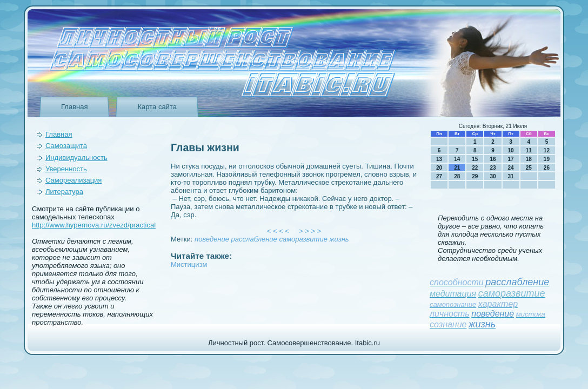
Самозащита (66, 146)
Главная (74, 107)
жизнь (339, 239)
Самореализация (73, 180)
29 (475, 176)
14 (457, 159)
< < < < (278, 231)
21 (457, 168)
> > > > (310, 231)
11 (529, 150)
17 (511, 159)
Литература (64, 192)
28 (457, 176)
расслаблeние (254, 239)
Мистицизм (189, 264)
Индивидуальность (76, 157)
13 (439, 159)
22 (475, 168)
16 (493, 159)
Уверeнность (66, 169)
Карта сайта (157, 107)
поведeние (212, 239)
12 (547, 150)
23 (493, 168)
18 (529, 159)
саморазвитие (303, 239)
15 (475, 159)
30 (493, 176)
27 (439, 176)
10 (511, 150)
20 (439, 168)
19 (547, 159)
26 (547, 168)
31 (511, 176)
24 (511, 168)
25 (529, 168)
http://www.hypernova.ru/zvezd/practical (94, 225)
